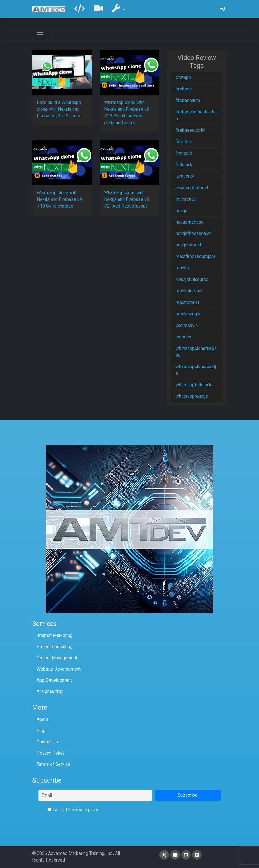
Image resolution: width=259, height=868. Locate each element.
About (42, 719)
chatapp (183, 77)
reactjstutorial (189, 291)
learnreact (185, 199)
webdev (183, 337)
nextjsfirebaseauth (194, 233)
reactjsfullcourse (192, 279)
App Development (54, 680)
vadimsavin (187, 325)
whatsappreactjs (192, 396)
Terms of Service (53, 764)
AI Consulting (50, 691)
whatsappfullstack (194, 385)
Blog (41, 731)
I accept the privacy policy (73, 810)
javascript (185, 176)
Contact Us (47, 742)
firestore (184, 142)
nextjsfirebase (190, 222)
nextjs (182, 210)
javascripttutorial (192, 188)
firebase (184, 89)
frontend (184, 153)
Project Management (57, 658)
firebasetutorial (190, 130)
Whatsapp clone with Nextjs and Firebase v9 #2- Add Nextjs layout (127, 199)
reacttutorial (187, 302)
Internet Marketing (55, 635)
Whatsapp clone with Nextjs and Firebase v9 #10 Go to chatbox (59, 199)
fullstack (184, 165)
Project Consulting (55, 647)
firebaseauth (188, 100)
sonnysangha (189, 314)
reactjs (182, 268)
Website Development (59, 669)
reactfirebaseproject (195, 256)
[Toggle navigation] (40, 35)
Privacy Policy (51, 753)
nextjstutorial (188, 245)
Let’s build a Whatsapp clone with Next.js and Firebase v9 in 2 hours (59, 109)
